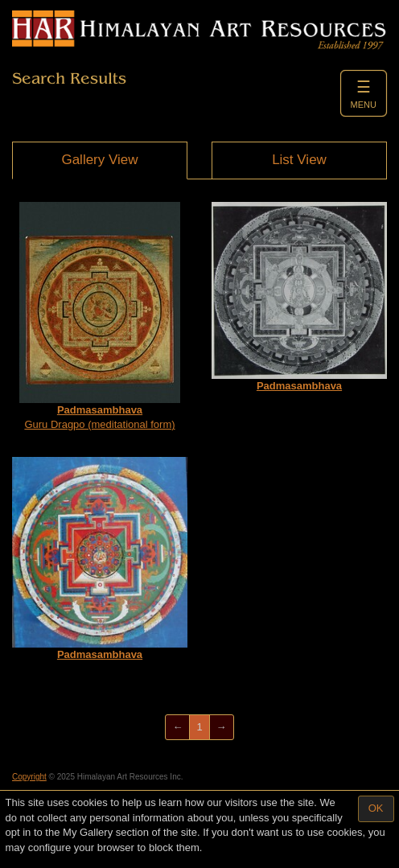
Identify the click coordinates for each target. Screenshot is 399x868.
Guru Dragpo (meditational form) (100, 317)
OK (376, 808)
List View (299, 160)
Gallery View (99, 160)
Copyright (29, 777)
